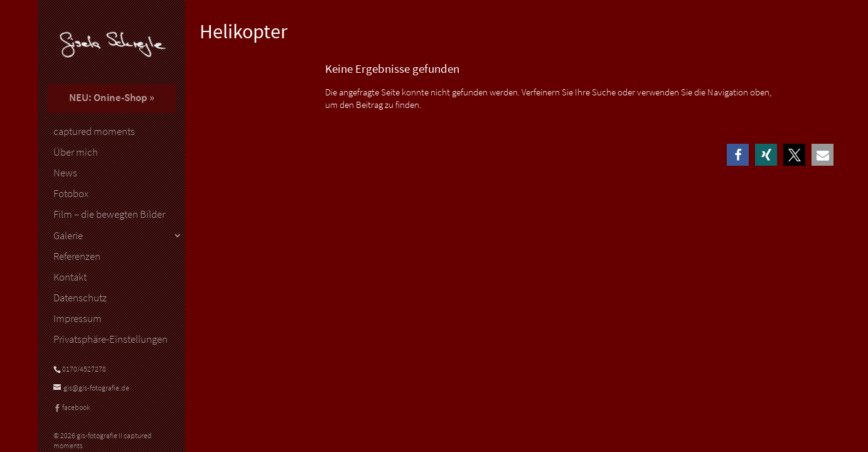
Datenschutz (80, 298)
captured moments (94, 132)
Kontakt (70, 277)
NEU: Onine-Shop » (112, 97)
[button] (738, 155)
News (65, 173)
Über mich (76, 153)
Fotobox (71, 194)
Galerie (68, 236)
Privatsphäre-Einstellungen (110, 340)
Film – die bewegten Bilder (109, 215)
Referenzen (77, 257)
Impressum (78, 319)
